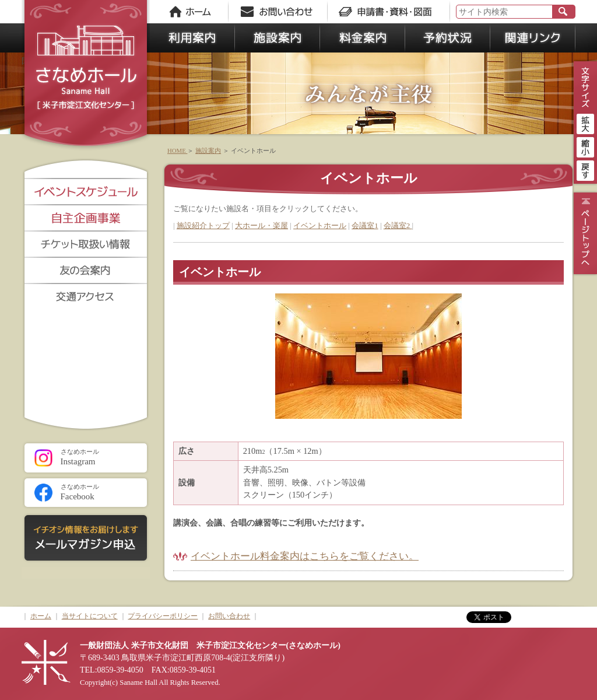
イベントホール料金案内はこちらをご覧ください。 (305, 556)
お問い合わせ (229, 616)
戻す (585, 169)
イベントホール (320, 225)
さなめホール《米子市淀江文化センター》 (86, 76)
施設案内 (208, 150)
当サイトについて (90, 616)
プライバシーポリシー (163, 616)
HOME (177, 150)
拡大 (585, 123)
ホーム (41, 616)
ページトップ (584, 233)
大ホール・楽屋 (261, 225)
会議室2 (398, 225)
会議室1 (365, 225)
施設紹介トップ (203, 225)
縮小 (585, 146)
